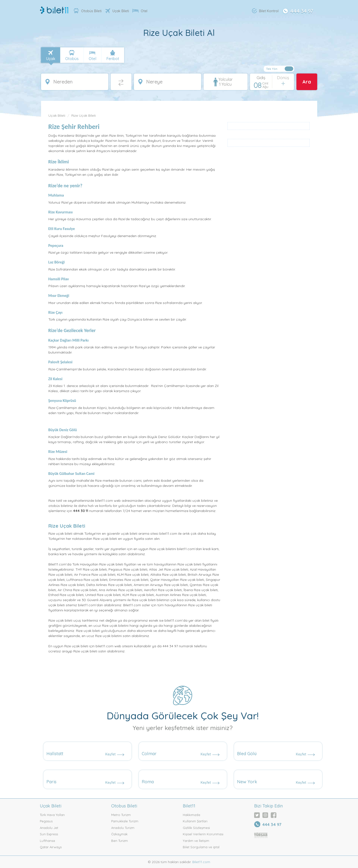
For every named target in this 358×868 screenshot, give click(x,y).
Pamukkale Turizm (125, 821)
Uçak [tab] (51, 59)
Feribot (113, 59)
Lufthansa (47, 841)
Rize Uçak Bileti (84, 115)
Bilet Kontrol (265, 11)
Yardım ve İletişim (196, 841)
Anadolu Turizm (123, 828)
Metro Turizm (121, 815)
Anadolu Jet (49, 828)
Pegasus (46, 821)
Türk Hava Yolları (52, 815)
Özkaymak (119, 834)
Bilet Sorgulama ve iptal (201, 847)
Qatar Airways (51, 847)
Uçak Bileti (117, 11)
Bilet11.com (201, 862)
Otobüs (72, 59)
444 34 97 (297, 10)
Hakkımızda (191, 815)
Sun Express (49, 834)
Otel (140, 11)
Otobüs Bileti (88, 11)
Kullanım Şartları (195, 821)
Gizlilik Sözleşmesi (196, 828)
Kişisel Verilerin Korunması (203, 834)
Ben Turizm (119, 841)
